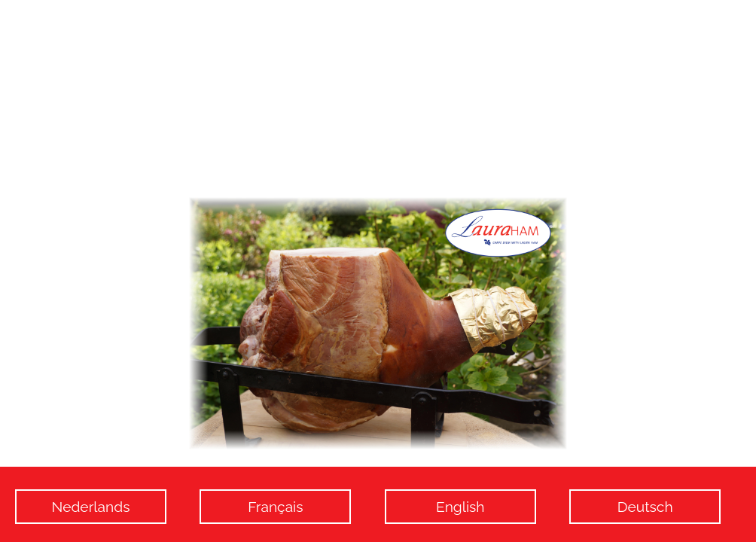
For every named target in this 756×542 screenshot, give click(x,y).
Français (275, 507)
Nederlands (91, 507)
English (460, 507)
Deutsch (645, 507)
